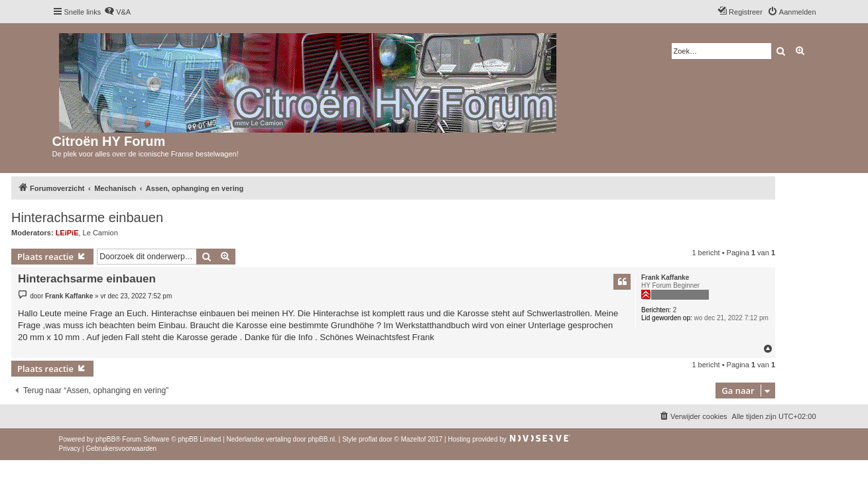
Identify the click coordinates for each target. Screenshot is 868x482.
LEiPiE (67, 233)
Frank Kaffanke (665, 277)
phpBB (105, 439)
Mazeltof (413, 439)
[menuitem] (117, 12)
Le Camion (100, 233)
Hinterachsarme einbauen (87, 217)
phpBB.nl (321, 439)
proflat (368, 439)
